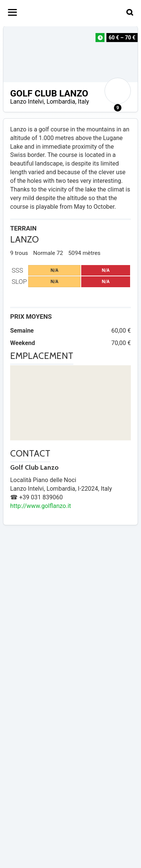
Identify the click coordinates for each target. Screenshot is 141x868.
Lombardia (61, 102)
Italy (83, 102)
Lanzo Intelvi (27, 102)
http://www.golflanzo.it (41, 506)
